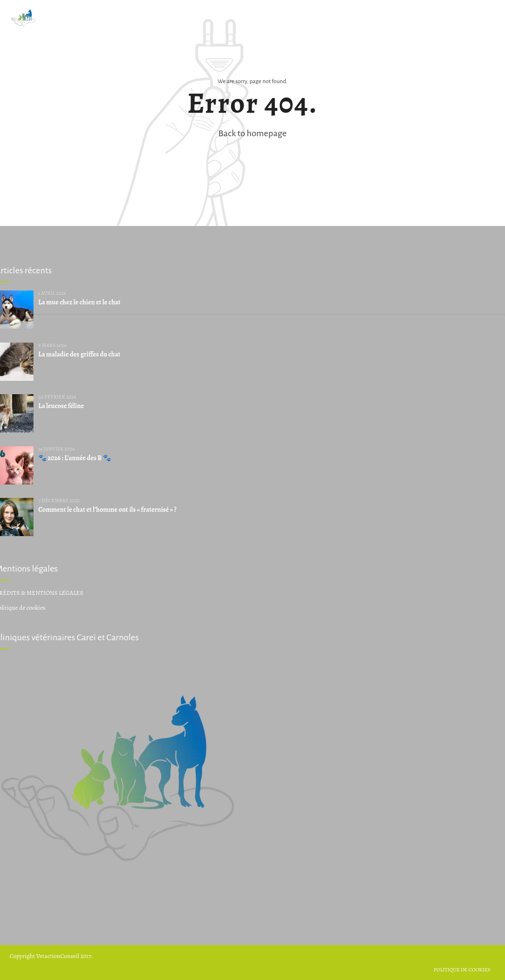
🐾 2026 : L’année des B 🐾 (75, 458)
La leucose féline (61, 406)
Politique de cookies (462, 970)
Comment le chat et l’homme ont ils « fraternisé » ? (107, 510)
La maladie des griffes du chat (79, 354)
